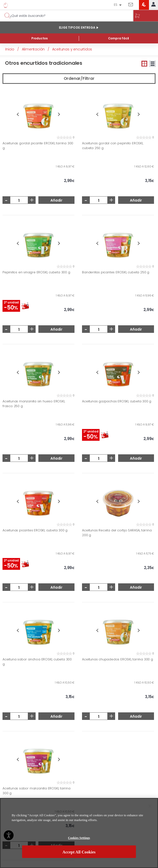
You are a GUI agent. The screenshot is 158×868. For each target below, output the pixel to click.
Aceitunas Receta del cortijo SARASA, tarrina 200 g (117, 533)
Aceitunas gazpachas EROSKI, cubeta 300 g (117, 401)
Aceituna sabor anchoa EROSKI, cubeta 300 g (37, 662)
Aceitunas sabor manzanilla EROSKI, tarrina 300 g (36, 791)
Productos (39, 38)
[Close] (150, 807)
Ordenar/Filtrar (79, 78)
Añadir (56, 200)
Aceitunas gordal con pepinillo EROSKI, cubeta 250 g (112, 146)
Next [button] (59, 114)
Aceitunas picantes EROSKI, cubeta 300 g (35, 530)
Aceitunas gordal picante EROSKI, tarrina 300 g (38, 146)
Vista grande (152, 64)
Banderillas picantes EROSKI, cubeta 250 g (116, 272)
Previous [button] (18, 114)
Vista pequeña (144, 64)
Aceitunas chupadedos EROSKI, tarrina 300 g (117, 659)
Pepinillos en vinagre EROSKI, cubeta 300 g (36, 272)
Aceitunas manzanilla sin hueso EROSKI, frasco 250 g (34, 404)
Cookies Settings (79, 839)
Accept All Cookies (79, 853)
